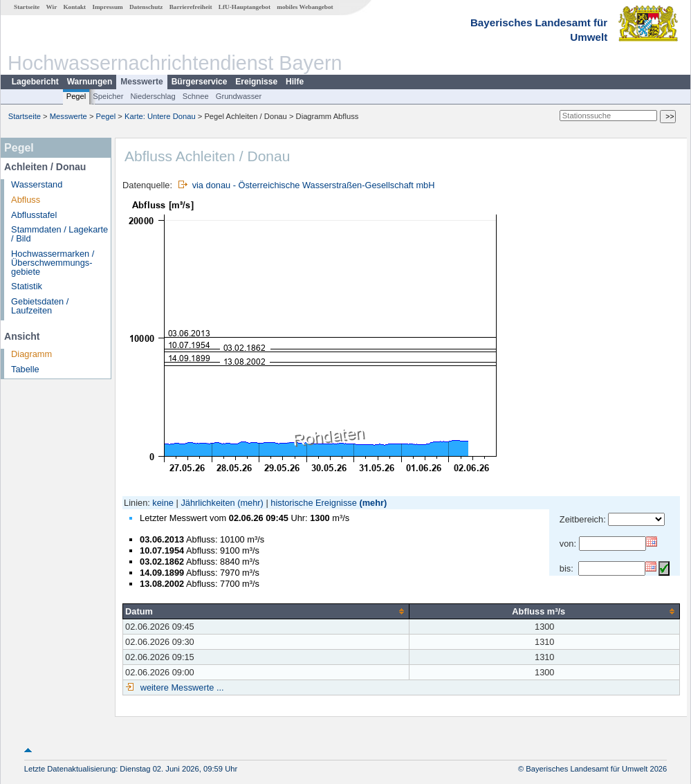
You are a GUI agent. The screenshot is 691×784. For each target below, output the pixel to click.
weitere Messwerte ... (181, 687)
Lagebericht (35, 82)
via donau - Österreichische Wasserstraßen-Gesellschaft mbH (314, 185)
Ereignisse (256, 82)
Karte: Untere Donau (160, 116)
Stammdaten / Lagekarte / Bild (59, 234)
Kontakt (74, 7)
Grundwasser (239, 96)
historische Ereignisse (313, 503)
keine (163, 503)
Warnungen (90, 82)
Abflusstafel (34, 215)
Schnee (196, 96)
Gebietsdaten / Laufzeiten (40, 306)
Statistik (27, 286)
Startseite (27, 7)
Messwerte (141, 82)
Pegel (76, 96)
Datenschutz (146, 7)
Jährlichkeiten (208, 503)
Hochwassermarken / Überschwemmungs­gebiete (53, 263)
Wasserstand (37, 184)
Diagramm (31, 354)
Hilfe (295, 82)
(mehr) (250, 503)
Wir (52, 7)
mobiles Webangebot (305, 7)
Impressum (107, 7)
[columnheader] (266, 611)
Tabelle (25, 369)
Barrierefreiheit (191, 7)
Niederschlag (153, 96)
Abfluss (26, 200)
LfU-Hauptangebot (245, 7)
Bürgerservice (200, 82)
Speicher (108, 96)
